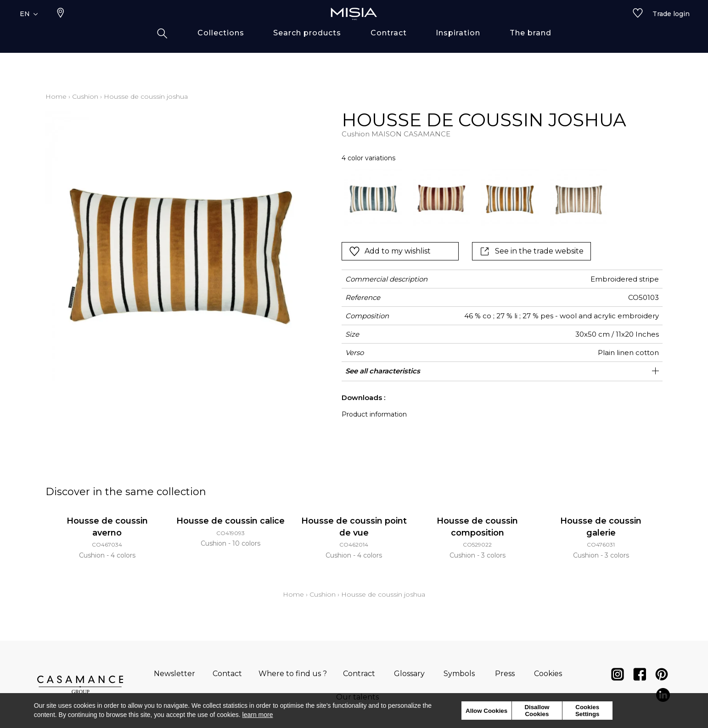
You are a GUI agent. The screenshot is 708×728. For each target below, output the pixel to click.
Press (505, 674)
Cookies (548, 674)
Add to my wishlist (390, 251)
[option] (373, 197)
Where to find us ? (293, 674)
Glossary (409, 674)
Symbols (459, 674)
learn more (258, 715)
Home (56, 96)
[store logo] (354, 28)
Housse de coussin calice (230, 521)
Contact (227, 674)
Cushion (85, 96)
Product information (374, 414)
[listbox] (470, 197)
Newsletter (174, 674)
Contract (359, 674)
